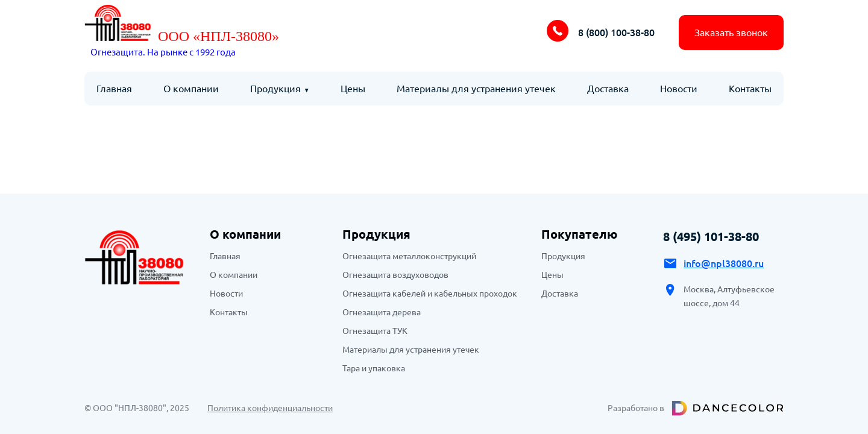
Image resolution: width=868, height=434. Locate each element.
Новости (679, 89)
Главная (114, 89)
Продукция (275, 89)
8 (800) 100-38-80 (616, 33)
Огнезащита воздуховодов (395, 275)
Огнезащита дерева (382, 312)
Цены (353, 89)
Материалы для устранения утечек (476, 89)
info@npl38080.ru (724, 263)
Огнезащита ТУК (375, 331)
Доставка (608, 89)
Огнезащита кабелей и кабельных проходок (430, 294)
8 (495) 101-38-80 (711, 237)
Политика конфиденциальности (270, 408)
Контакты (750, 89)
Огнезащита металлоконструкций (409, 256)
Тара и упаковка (374, 368)
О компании (191, 89)
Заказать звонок (731, 33)
